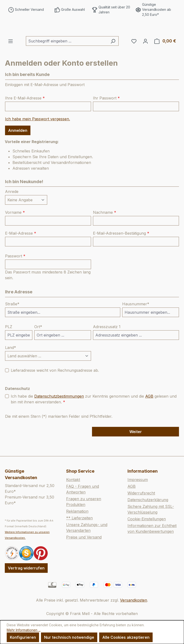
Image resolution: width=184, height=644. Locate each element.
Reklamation (77, 511)
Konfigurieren (23, 637)
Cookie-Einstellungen (147, 519)
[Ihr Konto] (145, 56)
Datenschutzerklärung (148, 500)
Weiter (136, 446)
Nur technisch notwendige (69, 637)
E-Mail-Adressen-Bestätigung (121, 248)
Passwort (15, 271)
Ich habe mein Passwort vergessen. (37, 133)
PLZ (9, 341)
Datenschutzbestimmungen (59, 411)
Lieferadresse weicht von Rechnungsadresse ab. (55, 385)
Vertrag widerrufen (26, 568)
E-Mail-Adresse (21, 248)
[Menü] (11, 56)
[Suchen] (113, 56)
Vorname (15, 227)
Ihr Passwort (106, 113)
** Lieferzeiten (79, 518)
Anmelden (18, 145)
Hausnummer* (136, 319)
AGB (149, 411)
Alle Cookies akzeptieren (126, 637)
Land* (11, 362)
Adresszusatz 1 (107, 341)
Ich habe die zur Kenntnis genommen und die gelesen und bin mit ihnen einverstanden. (94, 413)
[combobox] (67, 56)
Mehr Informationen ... (24, 630)
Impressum (138, 480)
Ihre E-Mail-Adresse (25, 113)
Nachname (105, 227)
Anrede (12, 206)
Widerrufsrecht (141, 493)
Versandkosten (134, 600)
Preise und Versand (84, 537)
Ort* (38, 341)
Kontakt (73, 480)
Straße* (12, 319)
